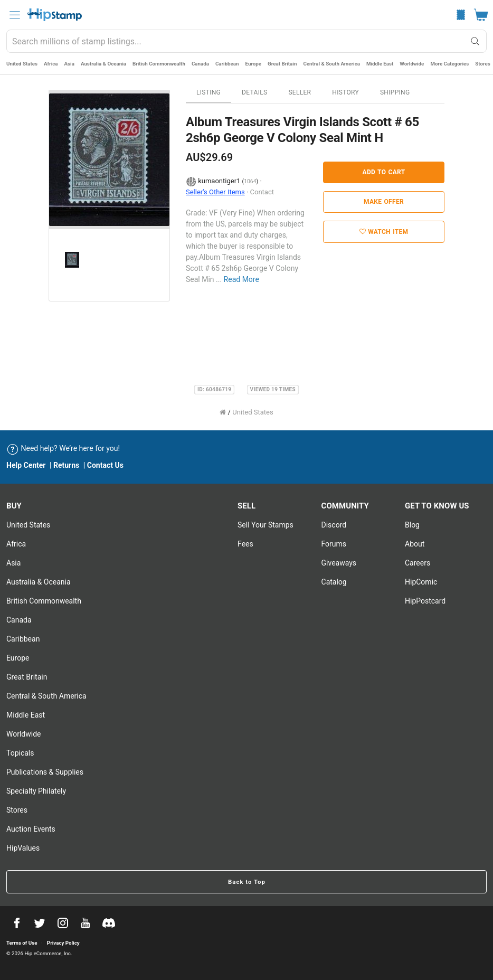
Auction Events (31, 829)
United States (22, 64)
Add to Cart (384, 172)
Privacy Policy (63, 943)
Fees (245, 544)
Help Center (26, 465)
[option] (109, 160)
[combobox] (246, 41)
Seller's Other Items (215, 192)
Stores (482, 64)
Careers (418, 563)
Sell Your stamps (266, 525)
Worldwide (412, 64)
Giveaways (339, 563)
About (415, 544)
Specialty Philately (36, 791)
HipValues (23, 848)
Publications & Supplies (45, 772)
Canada (200, 64)
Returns (66, 465)
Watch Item (384, 232)
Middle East (380, 64)
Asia (69, 64)
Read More (241, 279)
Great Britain (282, 64)
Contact (262, 192)
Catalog (334, 582)
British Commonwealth (159, 64)
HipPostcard (425, 601)
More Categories (449, 64)
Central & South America (331, 64)
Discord (334, 525)
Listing (208, 92)
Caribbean (227, 64)
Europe (254, 64)
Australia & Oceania (103, 64)
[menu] (15, 15)
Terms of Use (22, 943)
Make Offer (384, 202)
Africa (51, 64)
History (345, 92)
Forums (334, 544)
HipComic (421, 582)
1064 (250, 181)
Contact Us (105, 465)
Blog (412, 525)
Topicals (20, 753)
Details (254, 92)
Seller (300, 92)
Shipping (395, 92)
